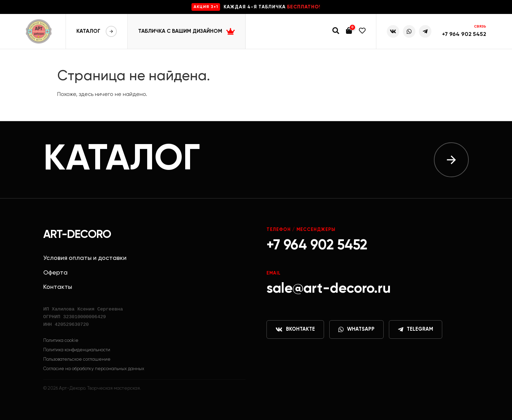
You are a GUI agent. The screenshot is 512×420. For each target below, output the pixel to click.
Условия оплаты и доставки (85, 258)
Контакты (58, 287)
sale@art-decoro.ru (329, 289)
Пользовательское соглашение (77, 359)
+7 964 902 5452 (464, 35)
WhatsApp (356, 330)
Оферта (55, 273)
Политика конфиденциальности (77, 350)
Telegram (416, 330)
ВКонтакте (295, 330)
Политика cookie (61, 341)
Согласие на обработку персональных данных (94, 369)
